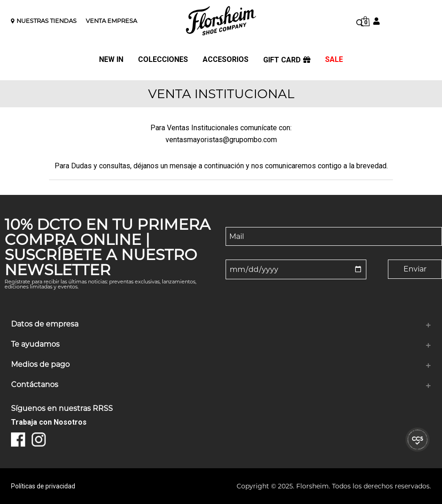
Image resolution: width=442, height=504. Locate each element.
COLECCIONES (163, 60)
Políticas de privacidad (43, 486)
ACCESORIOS (226, 60)
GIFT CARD (287, 60)
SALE (334, 60)
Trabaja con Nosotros (49, 422)
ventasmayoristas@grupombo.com (221, 140)
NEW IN (111, 60)
